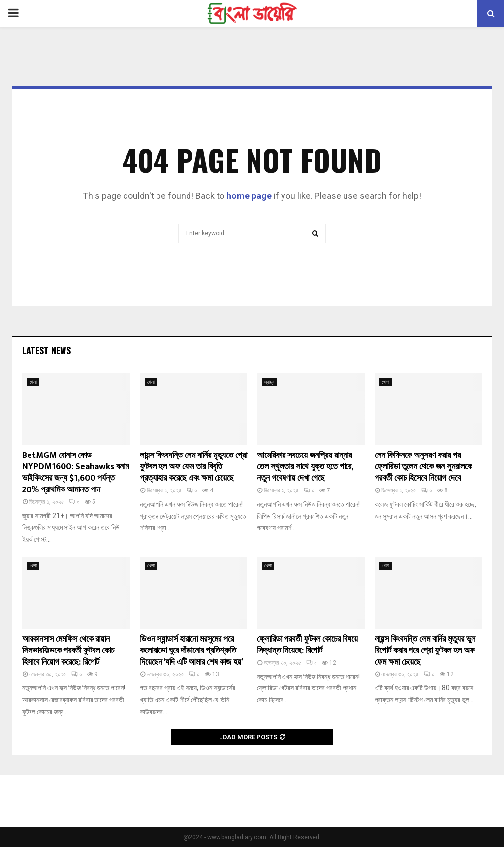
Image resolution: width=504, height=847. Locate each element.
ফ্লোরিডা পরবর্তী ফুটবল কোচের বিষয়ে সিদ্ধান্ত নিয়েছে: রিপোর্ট (307, 645)
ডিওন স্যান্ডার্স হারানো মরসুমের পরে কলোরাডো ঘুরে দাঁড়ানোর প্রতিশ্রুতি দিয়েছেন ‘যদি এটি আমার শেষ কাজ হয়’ (191, 651)
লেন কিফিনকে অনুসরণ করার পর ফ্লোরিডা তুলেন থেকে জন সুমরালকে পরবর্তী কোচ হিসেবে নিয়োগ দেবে (423, 467)
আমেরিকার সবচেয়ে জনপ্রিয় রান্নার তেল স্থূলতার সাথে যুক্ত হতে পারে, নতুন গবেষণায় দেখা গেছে (305, 467)
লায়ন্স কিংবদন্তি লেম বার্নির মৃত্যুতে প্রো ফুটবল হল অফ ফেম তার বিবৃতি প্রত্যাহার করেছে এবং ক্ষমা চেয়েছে (193, 467)
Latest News (47, 350)
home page (249, 196)
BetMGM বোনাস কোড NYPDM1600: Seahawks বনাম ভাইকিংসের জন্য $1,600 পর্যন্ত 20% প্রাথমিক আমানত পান (76, 473)
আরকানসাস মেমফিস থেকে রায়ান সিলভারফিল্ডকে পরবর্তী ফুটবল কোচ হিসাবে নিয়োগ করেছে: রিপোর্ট (68, 651)
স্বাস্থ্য (269, 382)
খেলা (33, 382)
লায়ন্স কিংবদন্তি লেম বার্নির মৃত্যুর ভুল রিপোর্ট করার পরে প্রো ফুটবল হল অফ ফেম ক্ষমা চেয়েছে (425, 651)
